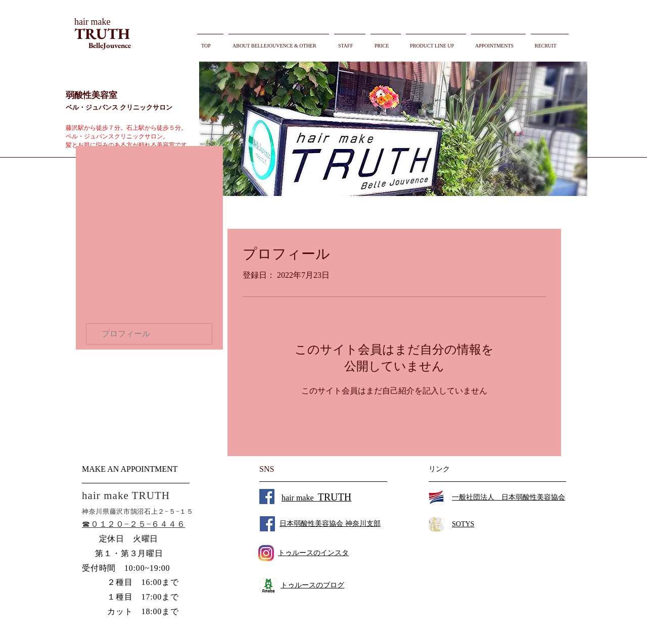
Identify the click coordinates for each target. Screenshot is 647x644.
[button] (393, 129)
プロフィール (126, 334)
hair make (316, 498)
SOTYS (463, 524)
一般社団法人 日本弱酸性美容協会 (509, 497)
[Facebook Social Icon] (267, 497)
